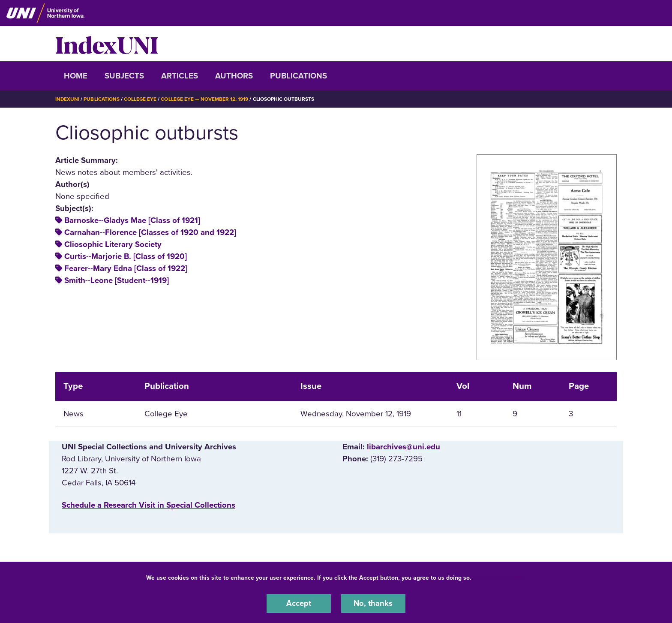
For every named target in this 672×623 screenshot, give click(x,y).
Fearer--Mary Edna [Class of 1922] (126, 268)
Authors (234, 76)
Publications (298, 76)
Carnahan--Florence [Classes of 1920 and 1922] (150, 232)
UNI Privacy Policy (500, 577)
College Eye (141, 99)
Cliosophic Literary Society (113, 244)
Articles (180, 76)
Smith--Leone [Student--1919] (117, 280)
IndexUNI (107, 44)
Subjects (124, 76)
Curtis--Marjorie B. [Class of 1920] (126, 256)
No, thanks (373, 603)
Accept (299, 603)
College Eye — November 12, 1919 (205, 99)
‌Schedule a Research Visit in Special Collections (148, 505)
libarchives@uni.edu (403, 446)
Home (76, 76)
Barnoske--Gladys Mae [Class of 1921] (132, 220)
